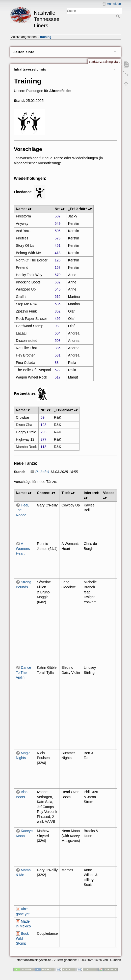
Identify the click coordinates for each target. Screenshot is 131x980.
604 (58, 333)
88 (57, 363)
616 (58, 297)
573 (58, 238)
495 (58, 319)
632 (58, 282)
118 (43, 447)
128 (43, 425)
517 (58, 377)
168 (58, 268)
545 (58, 289)
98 (57, 326)
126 (58, 260)
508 (58, 341)
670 (58, 275)
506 (58, 231)
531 (58, 355)
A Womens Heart (23, 549)
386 (58, 348)
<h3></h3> (108, 521)
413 (58, 253)
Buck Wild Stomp (22, 938)
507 (58, 216)
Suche (119, 16)
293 (43, 432)
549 (58, 224)
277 (43, 439)
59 (42, 417)
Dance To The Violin (23, 672)
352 (58, 311)
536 (58, 304)
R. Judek (42, 472)
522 (58, 370)
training (46, 37)
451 (58, 246)
